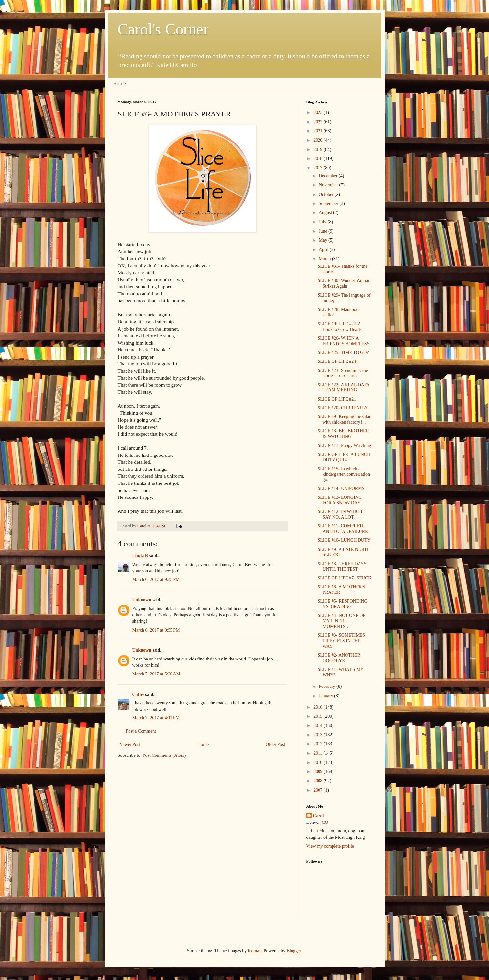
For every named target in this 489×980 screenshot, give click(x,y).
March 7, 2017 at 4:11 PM (156, 718)
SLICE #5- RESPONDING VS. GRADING (342, 604)
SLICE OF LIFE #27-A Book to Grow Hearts (340, 327)
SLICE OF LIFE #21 (337, 399)
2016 (319, 707)
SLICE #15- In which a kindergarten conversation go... (344, 474)
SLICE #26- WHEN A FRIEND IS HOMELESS (343, 341)
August (326, 213)
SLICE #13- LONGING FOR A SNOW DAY (340, 500)
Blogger (294, 951)
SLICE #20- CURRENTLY (343, 408)
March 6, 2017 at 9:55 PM (156, 630)
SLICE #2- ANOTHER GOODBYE (339, 658)
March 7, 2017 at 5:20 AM (156, 674)
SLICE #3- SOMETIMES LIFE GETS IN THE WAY (341, 641)
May (324, 240)
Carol (319, 816)
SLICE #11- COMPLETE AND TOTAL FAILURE (343, 529)
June (324, 231)
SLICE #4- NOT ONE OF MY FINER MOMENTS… (341, 621)
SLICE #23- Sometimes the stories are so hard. (343, 373)
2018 (319, 159)
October (327, 194)
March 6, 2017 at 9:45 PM (156, 580)
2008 (319, 781)
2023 (319, 112)
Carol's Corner (163, 29)
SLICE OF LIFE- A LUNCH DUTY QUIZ (344, 457)
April (324, 249)
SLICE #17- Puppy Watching (344, 446)
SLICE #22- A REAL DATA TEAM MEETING (343, 388)
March (325, 259)
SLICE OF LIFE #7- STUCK (344, 578)
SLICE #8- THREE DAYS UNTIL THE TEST (342, 566)
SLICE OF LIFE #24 (337, 361)
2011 (318, 753)
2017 (319, 168)
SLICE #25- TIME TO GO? (343, 353)
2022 (319, 122)
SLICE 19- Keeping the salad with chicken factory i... (344, 419)
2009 (319, 772)
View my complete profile (330, 846)
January (326, 696)
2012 (319, 744)
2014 (319, 725)
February (328, 686)
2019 (319, 150)
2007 (319, 790)
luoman (255, 951)
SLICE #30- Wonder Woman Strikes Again (344, 283)
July (323, 222)
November (329, 185)
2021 (319, 131)
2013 (319, 735)
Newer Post (130, 745)
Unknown (142, 600)
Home (120, 83)
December (329, 176)
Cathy (138, 694)
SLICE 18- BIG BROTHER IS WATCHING (343, 434)
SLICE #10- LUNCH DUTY (344, 540)
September (329, 204)
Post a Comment (141, 731)
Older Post (276, 745)
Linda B (140, 556)
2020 (319, 140)
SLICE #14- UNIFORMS (341, 489)
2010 (319, 762)
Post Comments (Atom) (164, 755)
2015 (319, 716)
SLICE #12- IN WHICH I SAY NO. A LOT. (341, 514)
